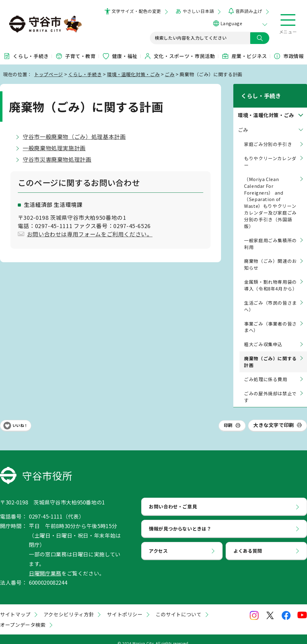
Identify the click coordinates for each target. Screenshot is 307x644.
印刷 (228, 417)
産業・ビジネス (244, 56)
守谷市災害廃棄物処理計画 (57, 159)
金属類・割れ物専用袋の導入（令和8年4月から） (271, 277)
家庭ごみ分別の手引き (268, 136)
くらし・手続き (26, 56)
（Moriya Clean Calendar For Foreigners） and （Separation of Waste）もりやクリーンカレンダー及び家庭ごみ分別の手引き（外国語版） (270, 195)
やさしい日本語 (198, 11)
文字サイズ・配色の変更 (136, 11)
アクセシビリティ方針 (69, 606)
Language (231, 23)
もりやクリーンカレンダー (270, 154)
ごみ (170, 74)
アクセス (158, 543)
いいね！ (20, 417)
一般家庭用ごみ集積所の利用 (270, 236)
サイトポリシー (125, 606)
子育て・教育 (76, 56)
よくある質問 (248, 543)
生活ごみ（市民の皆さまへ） (270, 298)
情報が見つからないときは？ (180, 520)
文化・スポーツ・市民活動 (180, 56)
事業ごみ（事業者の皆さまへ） (270, 319)
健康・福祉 (120, 56)
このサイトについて (179, 606)
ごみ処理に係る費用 (266, 371)
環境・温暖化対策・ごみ (133, 74)
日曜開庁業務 (45, 565)
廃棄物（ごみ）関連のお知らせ (270, 257)
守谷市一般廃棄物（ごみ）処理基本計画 (74, 136)
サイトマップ (15, 606)
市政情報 (289, 56)
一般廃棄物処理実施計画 (54, 148)
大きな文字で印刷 (274, 417)
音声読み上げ (249, 11)
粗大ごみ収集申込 (263, 336)
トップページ (49, 74)
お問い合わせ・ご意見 (173, 499)
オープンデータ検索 (23, 617)
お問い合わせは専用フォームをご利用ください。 (90, 234)
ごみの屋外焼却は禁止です (270, 389)
